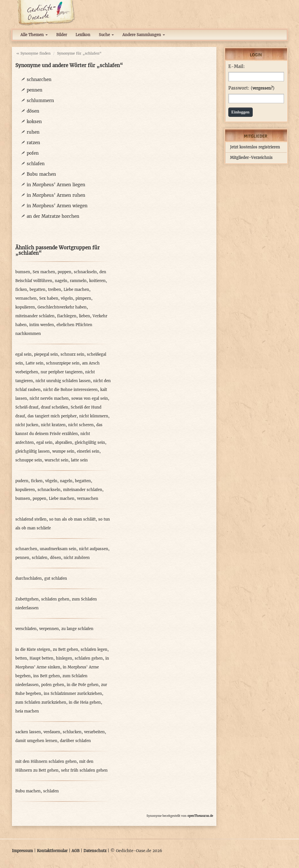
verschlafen (26, 629)
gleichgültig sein (90, 443)
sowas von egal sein (90, 398)
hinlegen (64, 658)
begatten (37, 290)
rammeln (78, 281)
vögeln (67, 298)
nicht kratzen (53, 425)
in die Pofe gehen (83, 685)
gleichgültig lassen (33, 451)
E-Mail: (237, 67)
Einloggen (241, 112)
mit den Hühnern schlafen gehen (46, 762)
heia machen (27, 711)
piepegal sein (46, 354)
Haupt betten (41, 658)
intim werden (42, 325)
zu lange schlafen (77, 629)
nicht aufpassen (94, 549)
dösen (33, 111)
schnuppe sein (29, 460)
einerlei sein (88, 451)
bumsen (23, 272)
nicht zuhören (77, 558)
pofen (33, 153)
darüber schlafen (75, 741)
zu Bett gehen (65, 650)
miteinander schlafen (35, 316)
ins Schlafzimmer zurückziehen (73, 694)
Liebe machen (76, 290)
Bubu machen (41, 174)
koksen (34, 122)
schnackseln (85, 272)
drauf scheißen (55, 407)
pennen (34, 90)
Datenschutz (95, 851)
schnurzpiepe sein (63, 363)
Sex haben (49, 298)
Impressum (22, 851)
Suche (106, 35)
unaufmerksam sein (58, 549)
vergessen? (263, 88)
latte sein (79, 460)
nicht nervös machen (49, 398)
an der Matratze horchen (53, 216)
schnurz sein (72, 354)
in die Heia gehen (85, 702)
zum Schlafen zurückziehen (41, 702)
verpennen (49, 629)
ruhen (33, 132)
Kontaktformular (52, 851)
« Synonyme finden (33, 53)
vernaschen (26, 298)
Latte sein (34, 363)
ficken (21, 290)
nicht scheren (81, 425)
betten (21, 658)
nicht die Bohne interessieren (70, 390)
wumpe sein (63, 451)
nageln (61, 281)
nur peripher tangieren (62, 372)
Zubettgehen (27, 599)
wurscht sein (57, 460)
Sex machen (44, 272)
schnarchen (39, 79)
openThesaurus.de (200, 816)
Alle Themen (34, 35)
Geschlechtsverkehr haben (62, 307)
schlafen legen (94, 650)
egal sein (23, 354)
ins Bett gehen (47, 676)
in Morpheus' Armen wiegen (57, 206)
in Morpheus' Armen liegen (56, 185)
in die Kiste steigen (33, 650)
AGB (76, 851)
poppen (64, 272)
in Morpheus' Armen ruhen (56, 195)
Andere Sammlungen (144, 35)
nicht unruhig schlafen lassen (63, 381)
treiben (55, 290)
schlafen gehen (55, 599)
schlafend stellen (31, 519)
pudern (22, 481)
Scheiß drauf (27, 407)
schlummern (40, 101)
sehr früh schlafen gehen (84, 770)
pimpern (83, 298)
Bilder (62, 35)
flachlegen (67, 316)
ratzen (33, 143)
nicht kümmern (94, 416)
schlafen (36, 164)
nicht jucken (27, 425)
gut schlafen (56, 578)
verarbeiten (94, 732)
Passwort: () (251, 88)
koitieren (97, 281)
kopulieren (25, 307)
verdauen (52, 732)
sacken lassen (28, 732)
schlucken (72, 732)
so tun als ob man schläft (72, 519)
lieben (84, 316)
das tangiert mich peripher (52, 416)
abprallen (64, 443)
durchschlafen (29, 578)
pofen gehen (53, 685)
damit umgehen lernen (36, 741)
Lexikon (83, 35)
